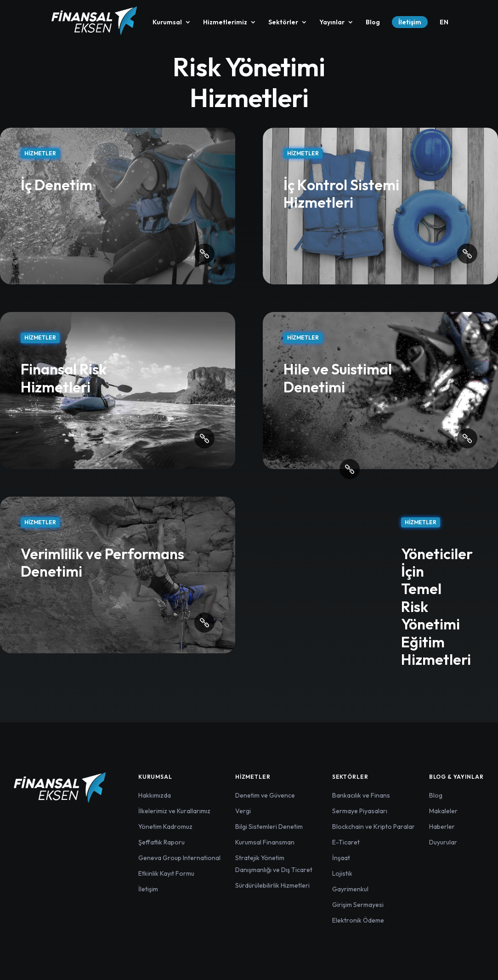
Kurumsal (167, 23)
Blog (373, 23)
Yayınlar (332, 23)
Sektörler (283, 23)
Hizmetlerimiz (225, 23)
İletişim (410, 22)
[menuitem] (444, 30)
